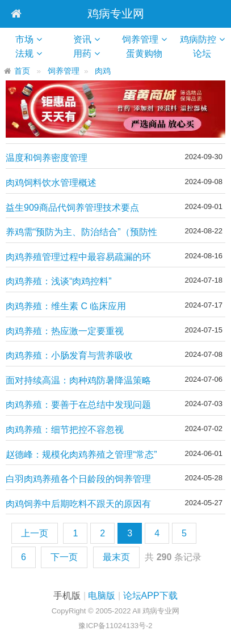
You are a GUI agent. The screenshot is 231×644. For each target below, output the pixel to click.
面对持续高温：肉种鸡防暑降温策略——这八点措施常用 (78, 381)
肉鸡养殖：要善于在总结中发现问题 (78, 405)
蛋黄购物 (149, 54)
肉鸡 (103, 71)
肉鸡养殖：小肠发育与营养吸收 (69, 355)
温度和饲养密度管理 (47, 158)
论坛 (207, 54)
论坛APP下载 (150, 596)
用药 (82, 54)
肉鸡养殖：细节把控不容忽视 (65, 430)
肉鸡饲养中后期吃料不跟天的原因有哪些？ (78, 504)
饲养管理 (140, 39)
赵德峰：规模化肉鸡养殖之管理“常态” (81, 455)
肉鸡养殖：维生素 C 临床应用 (66, 306)
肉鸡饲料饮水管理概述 (51, 183)
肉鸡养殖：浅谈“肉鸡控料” (59, 281)
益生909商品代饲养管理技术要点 (72, 208)
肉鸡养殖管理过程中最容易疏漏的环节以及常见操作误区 (78, 257)
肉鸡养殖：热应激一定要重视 (65, 331)
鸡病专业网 (116, 14)
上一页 (35, 533)
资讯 (82, 39)
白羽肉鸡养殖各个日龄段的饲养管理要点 (78, 479)
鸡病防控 (198, 39)
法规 (24, 54)
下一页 (64, 557)
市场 (24, 39)
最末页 (116, 557)
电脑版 (102, 596)
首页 (22, 71)
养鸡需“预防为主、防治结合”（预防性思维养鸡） (81, 233)
